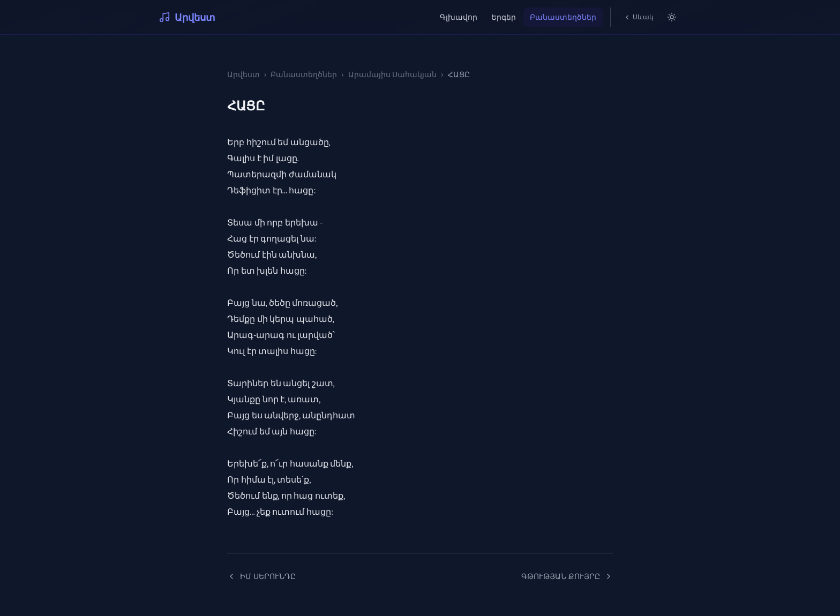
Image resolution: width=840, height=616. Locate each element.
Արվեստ (187, 17)
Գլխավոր (459, 17)
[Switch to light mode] (672, 17)
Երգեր (504, 17)
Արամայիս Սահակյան (393, 74)
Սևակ (639, 17)
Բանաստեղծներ (563, 17)
